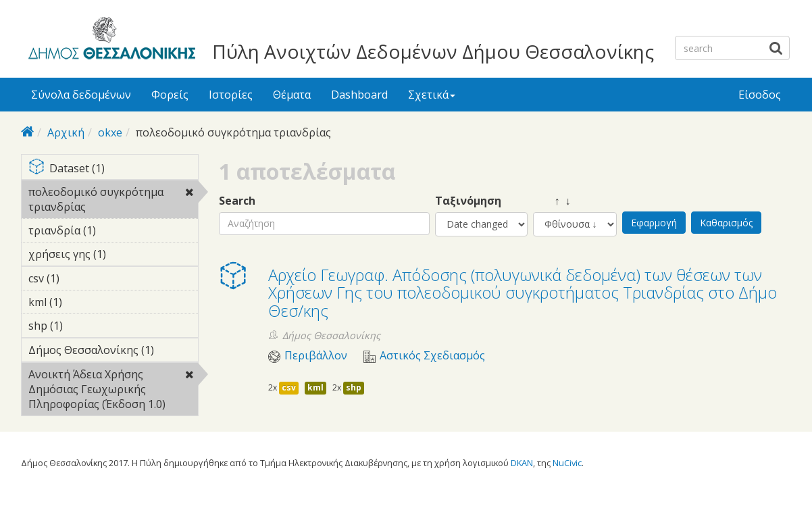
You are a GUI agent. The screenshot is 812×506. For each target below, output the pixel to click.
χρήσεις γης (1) (113, 256)
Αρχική (66, 132)
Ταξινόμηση (468, 201)
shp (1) (84, 326)
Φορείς (170, 95)
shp (354, 387)
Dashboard (359, 95)
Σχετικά (432, 95)
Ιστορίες (231, 95)
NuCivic (567, 463)
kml (315, 387)
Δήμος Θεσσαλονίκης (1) (113, 352)
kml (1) (83, 302)
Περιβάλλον (316, 356)
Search (237, 201)
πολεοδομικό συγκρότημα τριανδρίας (113, 201)
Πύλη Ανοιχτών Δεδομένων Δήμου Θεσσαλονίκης (433, 51)
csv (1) (80, 278)
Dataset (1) (113, 169)
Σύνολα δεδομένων (81, 95)
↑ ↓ (552, 201)
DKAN (522, 463)
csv (289, 387)
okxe (110, 132)
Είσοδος (760, 95)
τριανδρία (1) (113, 232)
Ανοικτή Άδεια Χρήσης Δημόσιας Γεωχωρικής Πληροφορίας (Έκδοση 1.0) (113, 391)
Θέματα (292, 95)
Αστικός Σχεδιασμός (432, 356)
